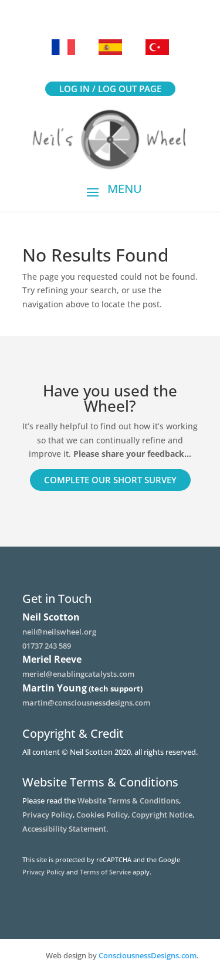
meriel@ (78, 674)
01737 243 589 (47, 646)
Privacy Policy (48, 815)
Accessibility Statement (64, 829)
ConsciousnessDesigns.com (148, 955)
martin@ (86, 703)
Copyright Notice (162, 815)
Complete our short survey (110, 480)
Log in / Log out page (110, 89)
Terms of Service (105, 872)
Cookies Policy (102, 815)
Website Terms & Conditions (128, 801)
